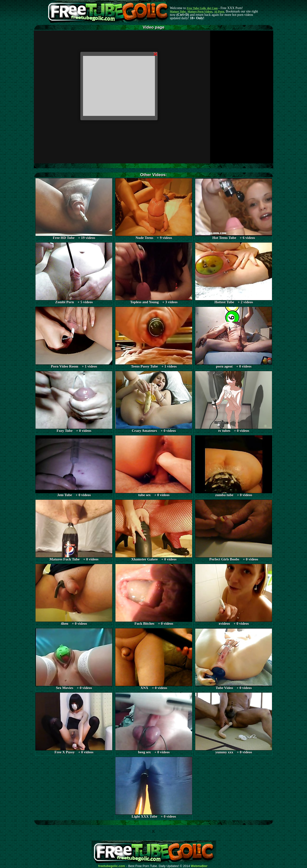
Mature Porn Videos (200, 12)
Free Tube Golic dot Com (202, 8)
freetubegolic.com (112, 866)
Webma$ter (199, 866)
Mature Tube (178, 12)
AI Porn (219, 12)
